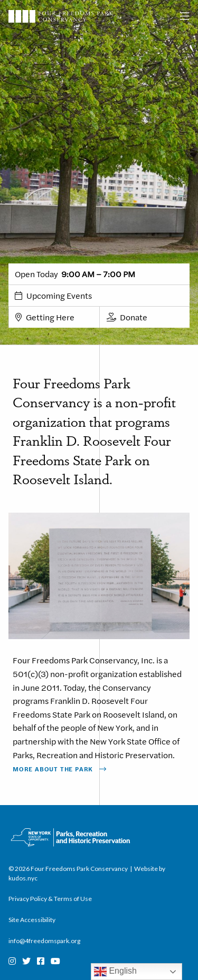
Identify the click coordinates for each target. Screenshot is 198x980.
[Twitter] (26, 961)
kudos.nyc (23, 878)
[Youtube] (55, 961)
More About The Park (53, 769)
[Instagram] (12, 961)
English (115, 972)
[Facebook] (41, 961)
